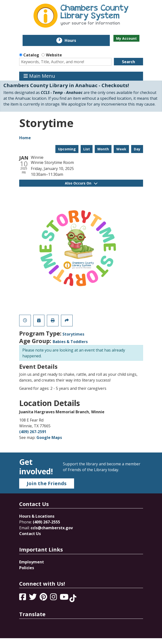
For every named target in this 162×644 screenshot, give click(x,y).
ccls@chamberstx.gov (52, 528)
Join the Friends (47, 483)
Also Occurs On (81, 183)
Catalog (31, 55)
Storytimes (73, 334)
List (87, 149)
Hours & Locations (37, 516)
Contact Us (30, 534)
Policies (27, 568)
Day (137, 149)
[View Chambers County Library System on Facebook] (23, 598)
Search (128, 62)
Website (54, 55)
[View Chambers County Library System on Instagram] (54, 598)
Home (25, 138)
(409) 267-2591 (33, 432)
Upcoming (67, 149)
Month (103, 149)
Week (121, 149)
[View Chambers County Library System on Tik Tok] (73, 598)
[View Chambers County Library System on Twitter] (33, 598)
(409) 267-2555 (46, 522)
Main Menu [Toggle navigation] (39, 76)
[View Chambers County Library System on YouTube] (65, 598)
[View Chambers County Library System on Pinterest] (44, 598)
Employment (32, 562)
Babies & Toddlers (70, 342)
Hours (74, 40)
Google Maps (49, 437)
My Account (126, 38)
